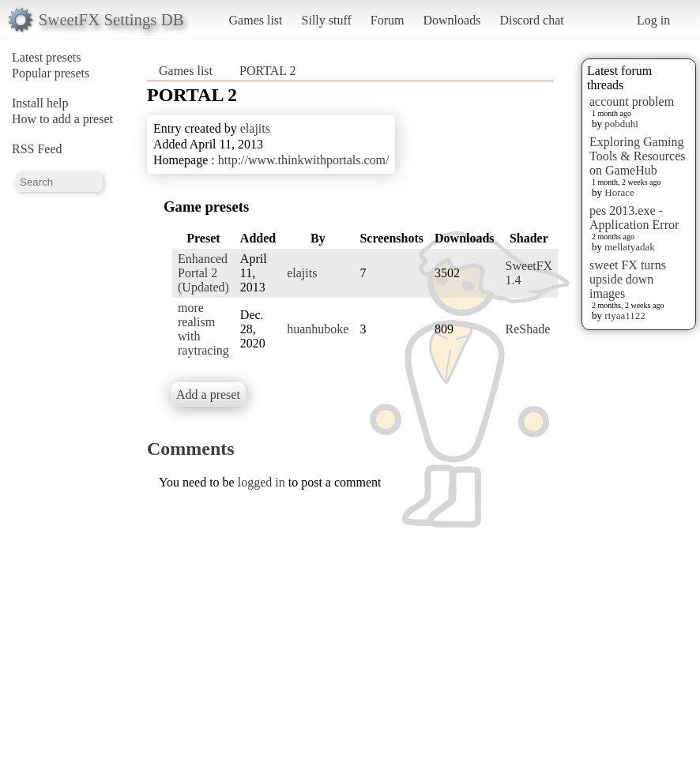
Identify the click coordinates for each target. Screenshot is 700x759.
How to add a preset (62, 119)
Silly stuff (327, 20)
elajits (255, 128)
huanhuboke (318, 329)
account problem (632, 101)
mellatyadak (630, 247)
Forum (388, 20)
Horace (619, 192)
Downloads (452, 20)
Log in (653, 20)
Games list (256, 20)
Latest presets (47, 57)
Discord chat (531, 20)
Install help (40, 103)
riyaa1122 (625, 316)
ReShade (528, 329)
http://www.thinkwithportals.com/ (304, 160)
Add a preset (208, 395)
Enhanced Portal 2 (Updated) (203, 273)
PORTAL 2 (267, 71)
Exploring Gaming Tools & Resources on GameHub (638, 156)
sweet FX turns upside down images (628, 279)
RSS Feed (37, 149)
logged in (262, 482)
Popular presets (51, 73)
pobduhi (621, 124)
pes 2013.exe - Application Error (634, 218)
